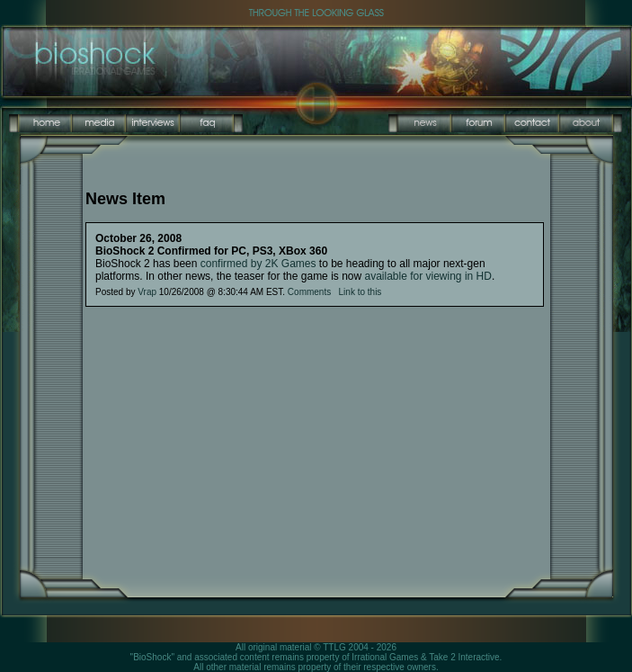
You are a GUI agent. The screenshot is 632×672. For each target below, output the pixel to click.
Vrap (147, 292)
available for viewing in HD (427, 276)
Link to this (361, 292)
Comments (309, 292)
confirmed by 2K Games (258, 264)
